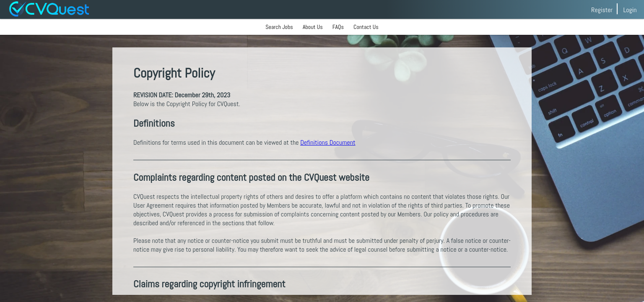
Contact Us (366, 27)
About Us (313, 27)
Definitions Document (328, 142)
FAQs (338, 27)
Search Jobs (279, 27)
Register (602, 10)
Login (630, 10)
